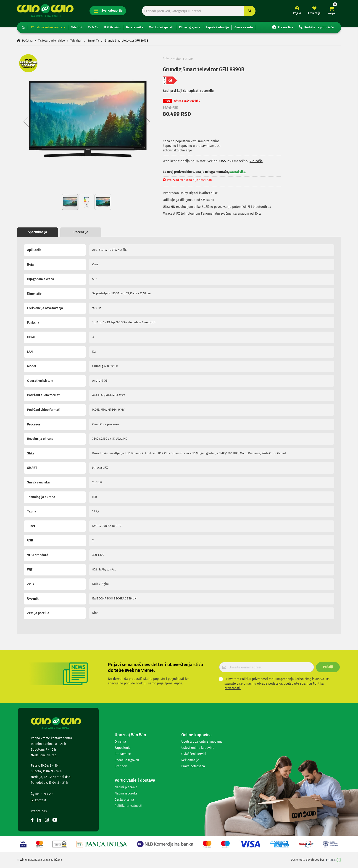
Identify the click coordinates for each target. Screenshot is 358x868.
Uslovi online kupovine (198, 748)
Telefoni (77, 27)
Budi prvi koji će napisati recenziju (188, 91)
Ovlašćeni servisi (194, 754)
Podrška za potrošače (316, 27)
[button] (26, 122)
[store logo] (45, 11)
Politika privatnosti (128, 806)
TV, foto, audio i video (51, 41)
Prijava (297, 13)
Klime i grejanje (190, 27)
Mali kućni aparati (161, 27)
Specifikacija (37, 232)
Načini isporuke (126, 793)
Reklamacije (190, 760)
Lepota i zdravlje (217, 27)
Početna (27, 41)
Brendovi (121, 766)
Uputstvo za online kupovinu (202, 742)
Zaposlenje (123, 748)
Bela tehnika (135, 27)
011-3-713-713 (42, 794)
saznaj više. (238, 172)
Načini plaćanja (126, 787)
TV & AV (93, 27)
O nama (120, 742)
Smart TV (93, 41)
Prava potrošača (193, 766)
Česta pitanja (124, 800)
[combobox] (199, 11)
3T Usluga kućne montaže (48, 27)
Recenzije (81, 232)
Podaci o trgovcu (127, 760)
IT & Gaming (112, 27)
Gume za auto (244, 27)
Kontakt (38, 800)
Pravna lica (283, 27)
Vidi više (256, 161)
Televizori (76, 41)
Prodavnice (123, 754)
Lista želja (314, 13)
